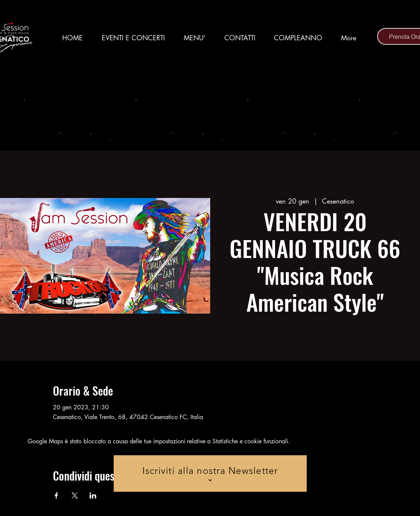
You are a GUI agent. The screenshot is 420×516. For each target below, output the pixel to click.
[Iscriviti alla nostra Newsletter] (210, 473)
